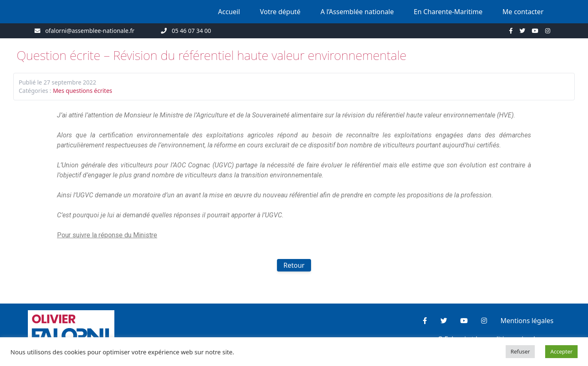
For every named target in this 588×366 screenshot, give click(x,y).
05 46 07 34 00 (191, 31)
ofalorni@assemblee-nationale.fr (90, 31)
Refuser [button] (520, 351)
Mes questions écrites (83, 91)
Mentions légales (527, 321)
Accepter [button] (561, 351)
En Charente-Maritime (448, 12)
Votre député (280, 12)
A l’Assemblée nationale (357, 12)
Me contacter (523, 12)
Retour (294, 265)
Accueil (229, 12)
